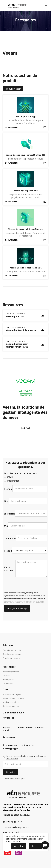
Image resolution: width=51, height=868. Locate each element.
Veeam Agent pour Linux (26, 191)
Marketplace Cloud (11, 702)
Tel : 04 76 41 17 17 (12, 822)
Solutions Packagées (12, 695)
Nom (7, 501)
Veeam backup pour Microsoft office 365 (26, 155)
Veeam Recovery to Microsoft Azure (26, 229)
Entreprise (10, 514)
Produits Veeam (13, 89)
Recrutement (26, 728)
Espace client (6, 729)
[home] (17, 5)
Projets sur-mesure (11, 658)
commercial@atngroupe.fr (16, 827)
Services (6, 676)
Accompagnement (11, 672)
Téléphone (10, 539)
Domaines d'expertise (12, 650)
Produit (8, 551)
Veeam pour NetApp (26, 116)
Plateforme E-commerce (14, 698)
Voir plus (26, 428)
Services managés (11, 706)
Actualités (8, 718)
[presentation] (25, 585)
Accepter (19, 846)
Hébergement (9, 680)
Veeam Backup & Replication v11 (26, 268)
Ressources (9, 737)
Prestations (9, 667)
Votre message (9, 569)
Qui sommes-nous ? (13, 713)
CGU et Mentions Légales (14, 778)
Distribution (8, 684)
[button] (46, 6)
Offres (6, 690)
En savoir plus (12, 127)
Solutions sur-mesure (12, 654)
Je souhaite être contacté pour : (21, 473)
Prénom (8, 489)
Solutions (8, 645)
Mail (6, 526)
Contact (39, 728)
